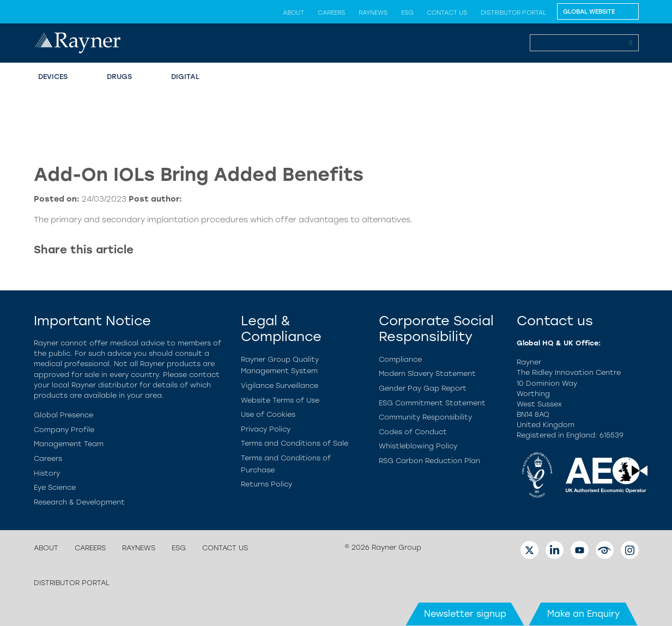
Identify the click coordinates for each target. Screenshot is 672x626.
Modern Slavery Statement (427, 373)
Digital (185, 77)
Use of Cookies (268, 414)
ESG (407, 13)
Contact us (447, 13)
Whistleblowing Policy (418, 446)
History (47, 473)
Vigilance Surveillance (280, 385)
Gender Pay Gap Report (423, 388)
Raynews (373, 13)
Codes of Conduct (413, 432)
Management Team (69, 444)
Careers (331, 13)
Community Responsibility (425, 417)
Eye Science (55, 487)
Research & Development (79, 502)
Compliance (400, 359)
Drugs (119, 77)
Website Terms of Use (280, 400)
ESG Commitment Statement (432, 403)
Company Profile (64, 430)
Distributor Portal (513, 13)
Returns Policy (267, 484)
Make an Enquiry (583, 614)
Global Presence (63, 415)
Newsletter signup (465, 614)
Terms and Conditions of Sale (295, 443)
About (293, 13)
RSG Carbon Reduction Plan (429, 461)
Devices (53, 77)
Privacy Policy (266, 429)
